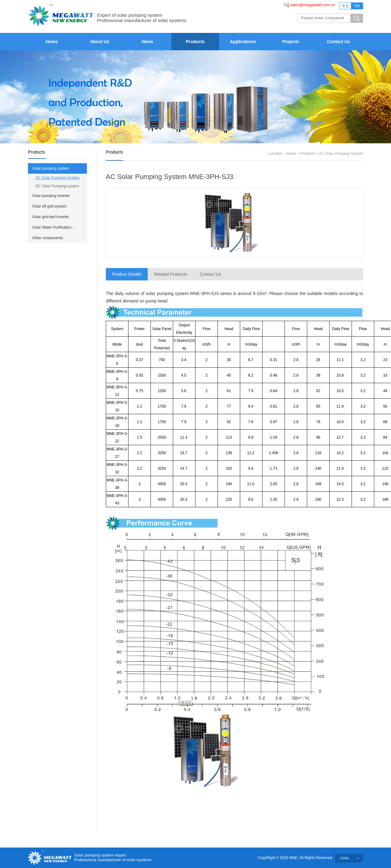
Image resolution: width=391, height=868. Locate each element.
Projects (291, 42)
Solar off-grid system (49, 206)
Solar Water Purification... (53, 227)
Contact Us (339, 42)
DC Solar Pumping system (57, 186)
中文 (345, 6)
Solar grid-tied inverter (51, 217)
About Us (100, 42)
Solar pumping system (51, 168)
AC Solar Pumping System (57, 178)
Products (195, 42)
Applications (243, 42)
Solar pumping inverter (51, 196)
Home (52, 42)
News (148, 42)
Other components (48, 238)
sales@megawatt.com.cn (313, 5)
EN (357, 6)
